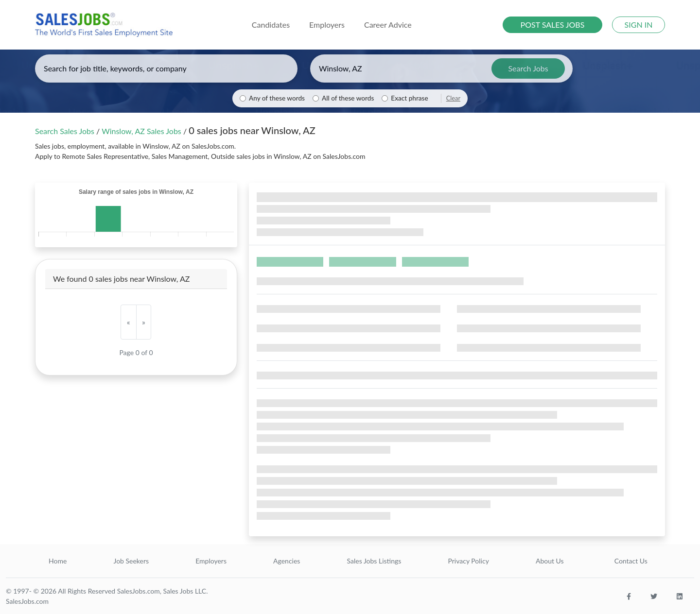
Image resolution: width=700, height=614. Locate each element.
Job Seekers (131, 561)
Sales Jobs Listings (374, 561)
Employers (211, 561)
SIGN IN (639, 25)
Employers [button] (327, 25)
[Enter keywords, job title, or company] (166, 68)
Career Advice (388, 25)
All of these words (348, 98)
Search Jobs (528, 68)
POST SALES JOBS (553, 25)
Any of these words (277, 98)
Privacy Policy (468, 561)
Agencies (287, 561)
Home (58, 561)
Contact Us (631, 561)
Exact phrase (409, 98)
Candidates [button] (271, 25)
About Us (550, 561)
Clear (453, 98)
